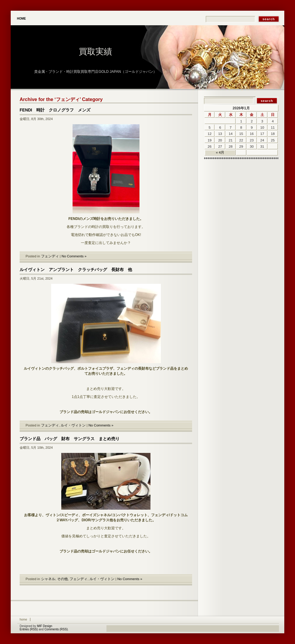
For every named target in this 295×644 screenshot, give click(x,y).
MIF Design (44, 626)
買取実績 (95, 52)
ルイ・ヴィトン (73, 425)
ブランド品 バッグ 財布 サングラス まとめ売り (70, 439)
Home (21, 19)
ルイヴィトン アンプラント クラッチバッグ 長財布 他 (76, 270)
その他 (62, 579)
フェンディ (50, 256)
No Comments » (74, 256)
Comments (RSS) (56, 629)
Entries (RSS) (29, 629)
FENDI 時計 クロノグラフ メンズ (55, 110)
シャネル (48, 579)
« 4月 (220, 152)
